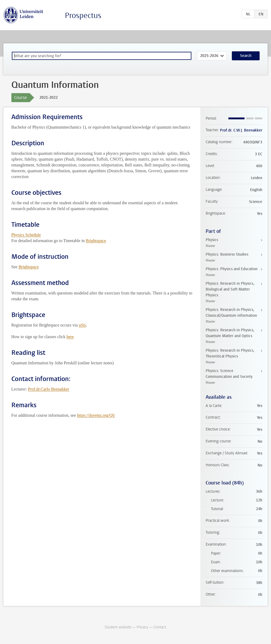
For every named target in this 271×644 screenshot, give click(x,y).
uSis (82, 325)
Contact (160, 627)
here (70, 337)
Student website (118, 627)
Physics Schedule (26, 235)
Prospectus (83, 15)
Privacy (142, 627)
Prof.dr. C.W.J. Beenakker (241, 130)
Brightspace (96, 241)
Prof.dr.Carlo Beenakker (48, 389)
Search (246, 56)
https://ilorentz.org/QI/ (96, 415)
